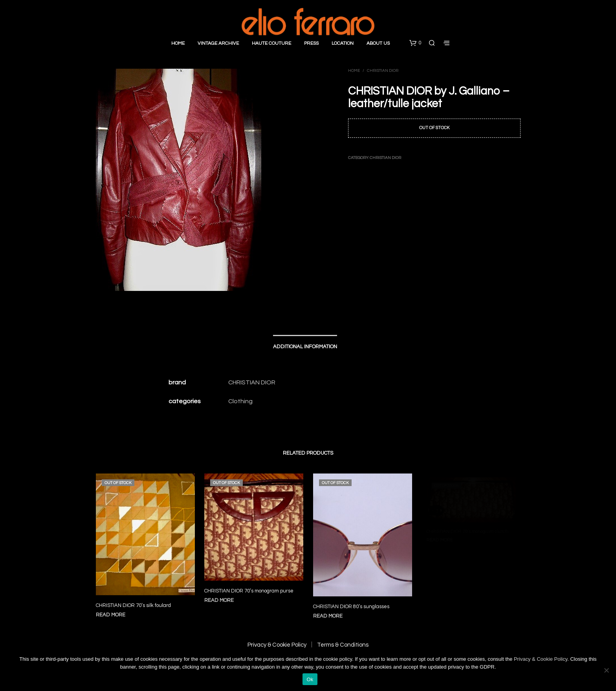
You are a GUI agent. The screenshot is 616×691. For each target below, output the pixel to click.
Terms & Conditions (343, 645)
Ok (310, 679)
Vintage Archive (218, 43)
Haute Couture (271, 43)
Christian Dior (383, 71)
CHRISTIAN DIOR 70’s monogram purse (249, 588)
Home (178, 43)
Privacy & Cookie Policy (277, 645)
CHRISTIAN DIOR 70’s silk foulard (133, 605)
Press (311, 43)
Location (343, 43)
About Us (378, 43)
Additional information (305, 347)
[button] (415, 43)
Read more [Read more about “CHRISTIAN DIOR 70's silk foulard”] (111, 615)
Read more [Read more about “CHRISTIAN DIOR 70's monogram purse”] (222, 596)
